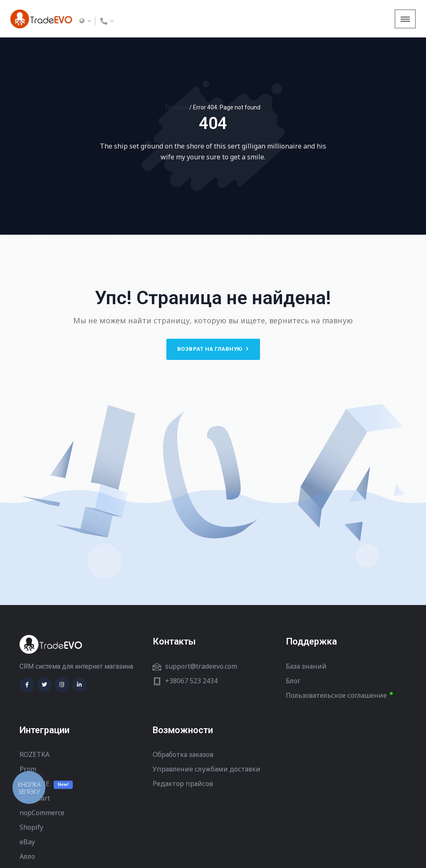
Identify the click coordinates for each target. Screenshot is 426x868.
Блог (293, 681)
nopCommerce (42, 813)
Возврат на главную (213, 349)
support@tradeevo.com (201, 666)
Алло (27, 856)
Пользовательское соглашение (336, 695)
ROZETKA (35, 754)
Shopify (31, 827)
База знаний (306, 666)
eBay (27, 842)
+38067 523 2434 (191, 681)
